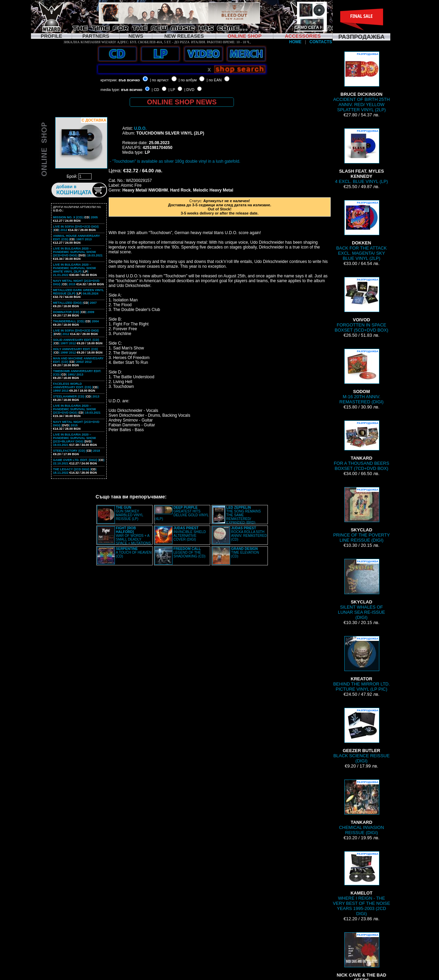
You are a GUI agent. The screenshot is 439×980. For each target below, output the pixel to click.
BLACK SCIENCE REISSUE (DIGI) (361, 736)
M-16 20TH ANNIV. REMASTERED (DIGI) (362, 377)
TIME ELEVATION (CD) (245, 552)
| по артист (159, 80)
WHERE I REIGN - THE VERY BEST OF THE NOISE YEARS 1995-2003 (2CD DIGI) (362, 884)
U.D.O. (140, 128)
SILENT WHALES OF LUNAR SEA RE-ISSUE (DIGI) (361, 589)
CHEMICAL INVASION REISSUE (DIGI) (362, 807)
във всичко (129, 80)
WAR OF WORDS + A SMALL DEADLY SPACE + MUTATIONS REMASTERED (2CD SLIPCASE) (124, 538)
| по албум (188, 80)
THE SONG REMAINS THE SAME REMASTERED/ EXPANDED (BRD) (244, 515)
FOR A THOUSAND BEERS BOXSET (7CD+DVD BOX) (361, 446)
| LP (172, 90)
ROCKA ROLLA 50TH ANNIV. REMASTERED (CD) (249, 534)
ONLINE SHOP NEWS (182, 102)
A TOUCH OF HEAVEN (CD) (134, 552)
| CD (155, 90)
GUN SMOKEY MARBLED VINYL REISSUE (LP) (130, 513)
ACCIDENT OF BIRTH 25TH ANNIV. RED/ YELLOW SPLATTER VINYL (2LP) (361, 82)
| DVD (189, 90)
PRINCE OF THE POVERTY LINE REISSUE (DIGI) (361, 515)
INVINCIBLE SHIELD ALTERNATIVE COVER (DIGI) (190, 534)
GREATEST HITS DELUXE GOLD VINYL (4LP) (182, 513)
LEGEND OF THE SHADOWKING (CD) (189, 552)
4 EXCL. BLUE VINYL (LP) (361, 156)
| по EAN (214, 80)
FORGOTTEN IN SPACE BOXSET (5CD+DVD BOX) (361, 305)
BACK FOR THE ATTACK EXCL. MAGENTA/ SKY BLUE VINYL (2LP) (361, 230)
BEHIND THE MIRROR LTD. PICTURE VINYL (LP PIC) (361, 664)
